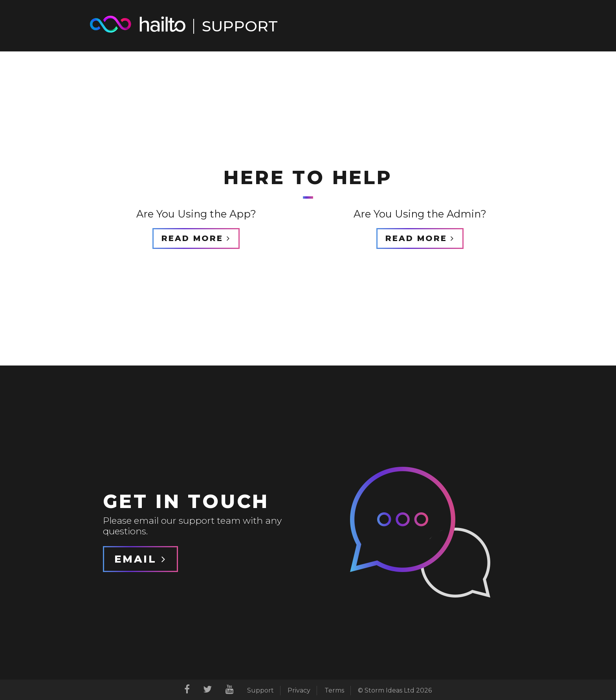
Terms (334, 690)
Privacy (299, 690)
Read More (196, 238)
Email (140, 559)
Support (260, 690)
